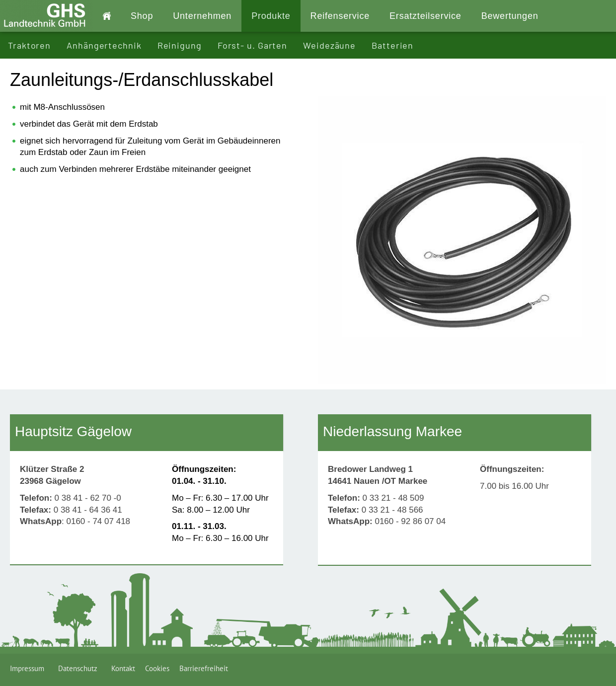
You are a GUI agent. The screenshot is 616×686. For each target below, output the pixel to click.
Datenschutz (80, 668)
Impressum (29, 668)
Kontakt (123, 668)
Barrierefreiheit (204, 668)
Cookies (157, 668)
